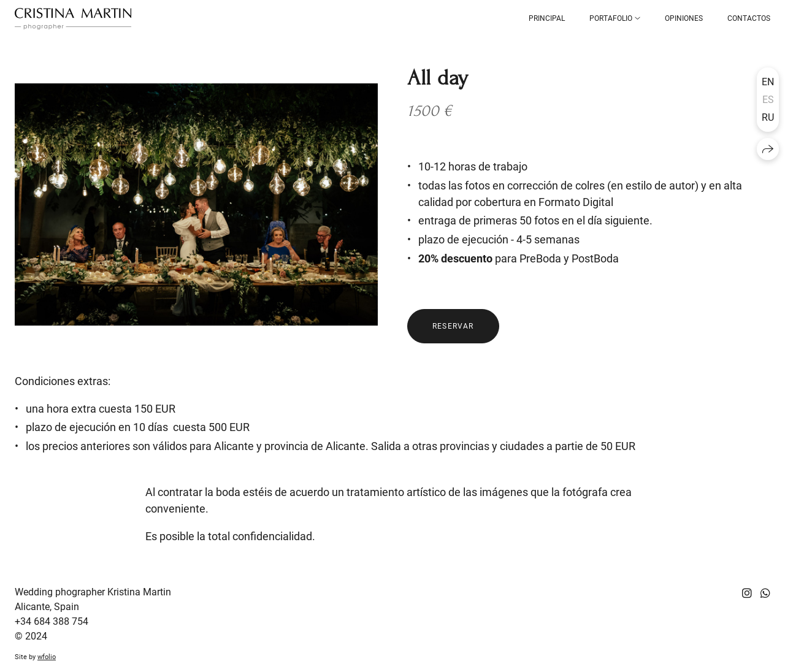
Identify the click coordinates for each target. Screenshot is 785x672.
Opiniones (684, 18)
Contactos (749, 18)
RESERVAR (453, 326)
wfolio (47, 657)
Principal (547, 18)
